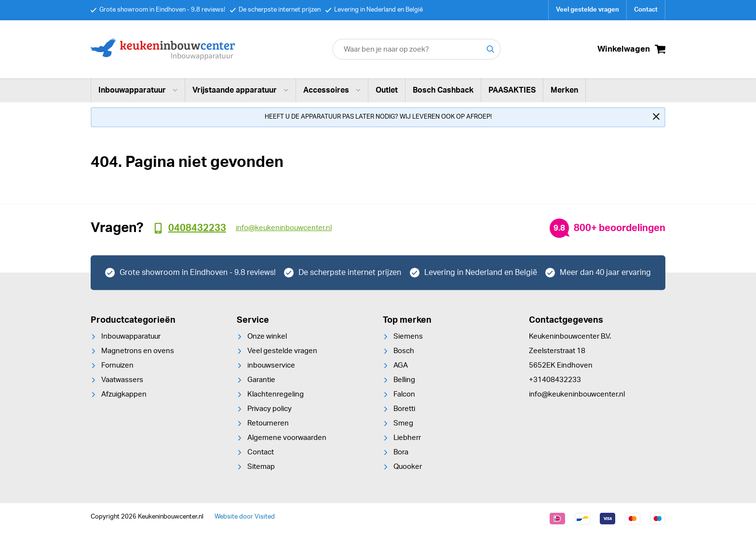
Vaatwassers (122, 380)
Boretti (404, 409)
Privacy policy (270, 409)
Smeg (403, 423)
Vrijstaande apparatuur (240, 90)
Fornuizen (117, 365)
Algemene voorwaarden (287, 438)
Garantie (261, 380)
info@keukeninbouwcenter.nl (577, 394)
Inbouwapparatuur (138, 90)
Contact (646, 10)
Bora (401, 452)
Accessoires (332, 90)
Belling (404, 380)
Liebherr (407, 438)
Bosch (404, 351)
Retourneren (268, 423)
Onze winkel (267, 336)
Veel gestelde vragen (587, 10)
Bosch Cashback (443, 90)
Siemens (408, 336)
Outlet (387, 90)
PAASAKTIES (512, 90)
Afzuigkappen (124, 394)
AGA (401, 365)
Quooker (408, 467)
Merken (564, 90)
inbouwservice (271, 365)
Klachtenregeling (276, 394)
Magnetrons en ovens (138, 351)
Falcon (404, 394)
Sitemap (261, 467)
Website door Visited (245, 517)
